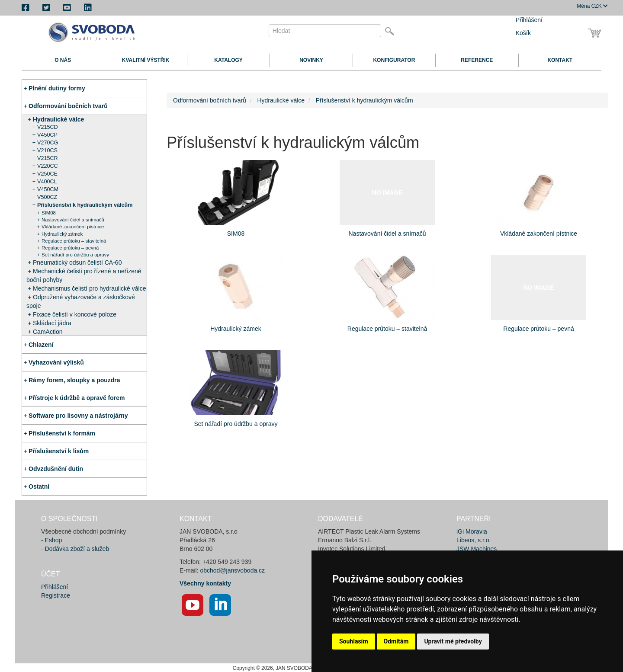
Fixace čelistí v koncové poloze (75, 314)
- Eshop (51, 540)
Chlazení (41, 345)
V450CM (48, 189)
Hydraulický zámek (62, 234)
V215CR (48, 158)
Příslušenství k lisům (59, 451)
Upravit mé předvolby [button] (453, 641)
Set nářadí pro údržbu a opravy (75, 255)
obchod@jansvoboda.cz (232, 570)
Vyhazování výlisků (56, 362)
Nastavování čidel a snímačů (73, 220)
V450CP (47, 135)
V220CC (48, 166)
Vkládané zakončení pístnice (73, 227)
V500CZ (47, 197)
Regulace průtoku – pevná (70, 248)
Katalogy (228, 60)
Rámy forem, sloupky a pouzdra (74, 380)
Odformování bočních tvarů (68, 106)
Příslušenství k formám (62, 433)
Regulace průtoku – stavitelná (74, 241)
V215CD (48, 127)
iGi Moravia (472, 531)
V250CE (47, 174)
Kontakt (560, 60)
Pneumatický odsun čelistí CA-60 (77, 262)
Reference (477, 60)
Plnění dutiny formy (57, 88)
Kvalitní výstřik (146, 60)
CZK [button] (592, 6)
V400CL (47, 182)
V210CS (47, 150)
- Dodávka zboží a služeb (75, 549)
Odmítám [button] (396, 641)
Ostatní (39, 486)
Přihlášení (529, 20)
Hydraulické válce (58, 119)
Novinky (311, 60)
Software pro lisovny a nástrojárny (78, 416)
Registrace (56, 595)
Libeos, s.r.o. (474, 540)
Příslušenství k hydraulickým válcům (85, 205)
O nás (63, 60)
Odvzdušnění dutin (56, 469)
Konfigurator (394, 60)
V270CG (48, 143)
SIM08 (49, 213)
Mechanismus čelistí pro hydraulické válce (89, 288)
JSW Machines (477, 549)
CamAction (48, 332)
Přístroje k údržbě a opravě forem (77, 398)
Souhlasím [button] (354, 641)
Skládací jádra (52, 323)
